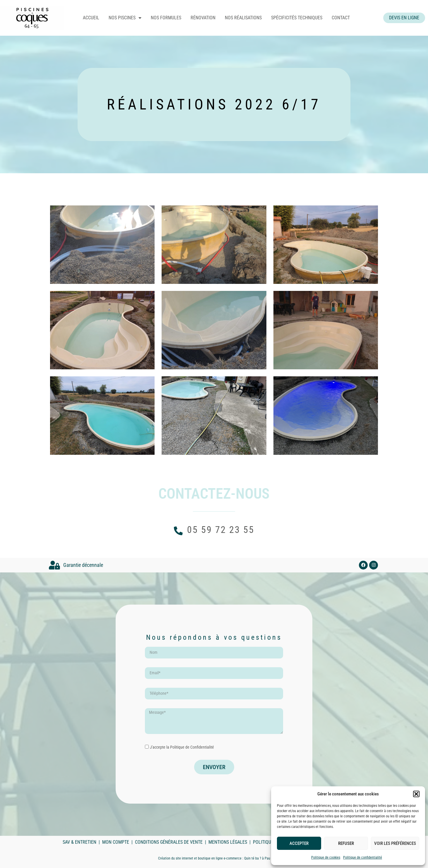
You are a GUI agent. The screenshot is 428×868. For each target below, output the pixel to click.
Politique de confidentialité (363, 857)
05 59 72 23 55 (221, 530)
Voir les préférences (395, 843)
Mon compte (116, 842)
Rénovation (209, 18)
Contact (347, 18)
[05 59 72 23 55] (178, 531)
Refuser (346, 843)
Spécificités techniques (303, 18)
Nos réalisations (249, 18)
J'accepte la (182, 747)
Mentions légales (228, 842)
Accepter (299, 843)
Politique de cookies (326, 857)
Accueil (97, 18)
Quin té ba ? (253, 858)
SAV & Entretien (79, 842)
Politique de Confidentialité (192, 747)
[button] (416, 794)
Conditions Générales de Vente (169, 842)
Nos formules (172, 18)
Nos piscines (131, 18)
